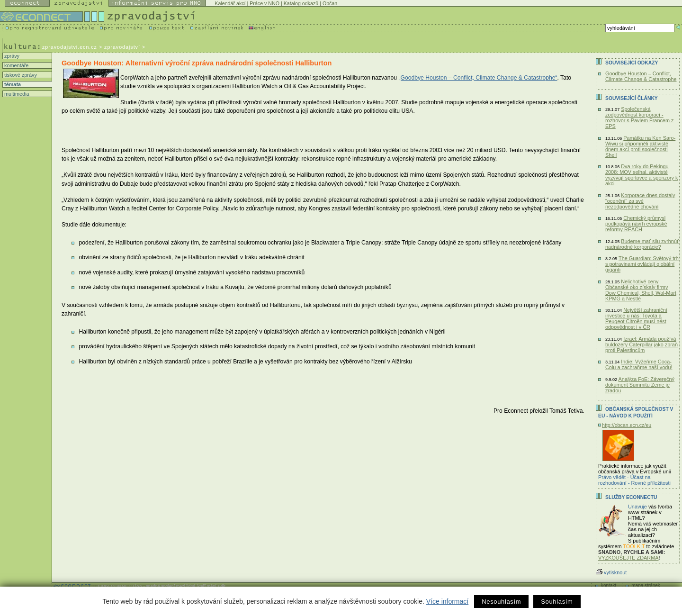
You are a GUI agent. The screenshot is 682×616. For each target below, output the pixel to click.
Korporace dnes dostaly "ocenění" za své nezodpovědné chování (640, 201)
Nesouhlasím (501, 602)
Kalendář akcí (230, 3)
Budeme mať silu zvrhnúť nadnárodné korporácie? (642, 244)
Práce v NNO (265, 3)
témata (12, 84)
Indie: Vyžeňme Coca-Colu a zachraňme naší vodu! (639, 364)
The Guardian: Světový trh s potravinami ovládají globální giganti (642, 264)
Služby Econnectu (631, 497)
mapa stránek (646, 585)
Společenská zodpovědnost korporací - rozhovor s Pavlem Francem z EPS (639, 118)
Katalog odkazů (301, 3)
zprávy (11, 56)
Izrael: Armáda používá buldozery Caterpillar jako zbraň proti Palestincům (642, 344)
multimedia (16, 94)
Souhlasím (557, 602)
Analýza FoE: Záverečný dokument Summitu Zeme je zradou (640, 385)
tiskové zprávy (20, 75)
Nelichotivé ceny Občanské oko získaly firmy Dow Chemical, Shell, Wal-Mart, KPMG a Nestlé (642, 290)
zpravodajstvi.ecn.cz (70, 47)
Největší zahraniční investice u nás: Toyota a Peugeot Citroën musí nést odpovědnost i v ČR (636, 318)
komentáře (16, 65)
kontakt (609, 585)
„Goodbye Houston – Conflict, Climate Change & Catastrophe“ (478, 78)
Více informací (447, 601)
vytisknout (611, 572)
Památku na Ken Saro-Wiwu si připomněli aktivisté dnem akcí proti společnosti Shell (640, 146)
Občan (330, 3)
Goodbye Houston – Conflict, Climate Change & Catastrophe (641, 76)
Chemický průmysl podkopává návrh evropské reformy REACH (636, 224)
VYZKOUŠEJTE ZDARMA (628, 558)
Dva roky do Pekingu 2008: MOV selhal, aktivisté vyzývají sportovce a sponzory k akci (642, 175)
